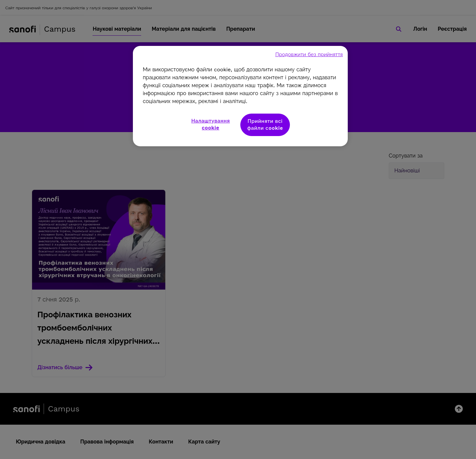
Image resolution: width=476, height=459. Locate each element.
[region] (240, 96)
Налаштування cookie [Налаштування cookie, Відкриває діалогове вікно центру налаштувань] (211, 124)
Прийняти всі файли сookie (265, 125)
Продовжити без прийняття (309, 54)
